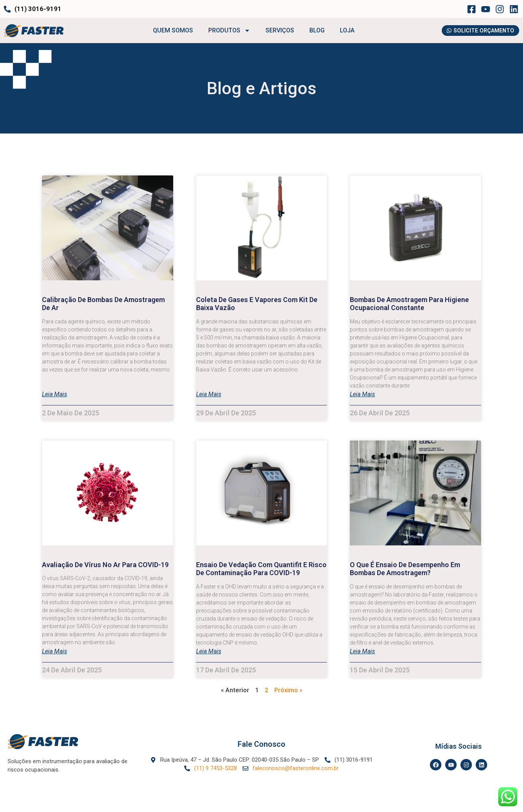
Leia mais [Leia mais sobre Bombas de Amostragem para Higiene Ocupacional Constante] (362, 395)
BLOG (314, 31)
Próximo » (288, 690)
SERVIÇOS (277, 31)
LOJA (344, 31)
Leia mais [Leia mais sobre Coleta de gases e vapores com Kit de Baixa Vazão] (209, 395)
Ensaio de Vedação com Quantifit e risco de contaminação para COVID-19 (261, 569)
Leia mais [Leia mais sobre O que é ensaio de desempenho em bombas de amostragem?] (362, 652)
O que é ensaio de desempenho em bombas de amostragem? (405, 569)
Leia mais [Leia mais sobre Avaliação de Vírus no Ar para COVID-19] (55, 652)
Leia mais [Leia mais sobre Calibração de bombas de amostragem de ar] (55, 395)
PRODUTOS (227, 31)
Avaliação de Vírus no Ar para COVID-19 (105, 565)
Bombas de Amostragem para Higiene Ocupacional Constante (409, 304)
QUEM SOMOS (170, 31)
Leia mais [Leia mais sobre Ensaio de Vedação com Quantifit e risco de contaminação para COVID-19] (209, 652)
